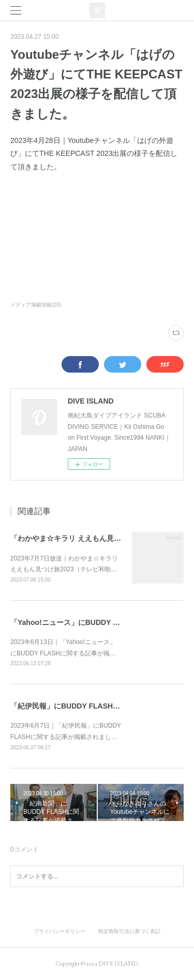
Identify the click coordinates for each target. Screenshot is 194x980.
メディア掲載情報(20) (36, 305)
